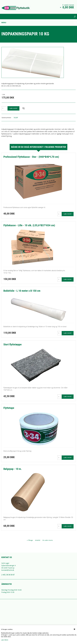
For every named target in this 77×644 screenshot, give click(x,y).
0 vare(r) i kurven (68, 5)
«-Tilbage (30, 540)
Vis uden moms (48, 540)
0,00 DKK (68, 7)
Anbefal (38, 540)
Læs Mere (5, 640)
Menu (4, 22)
